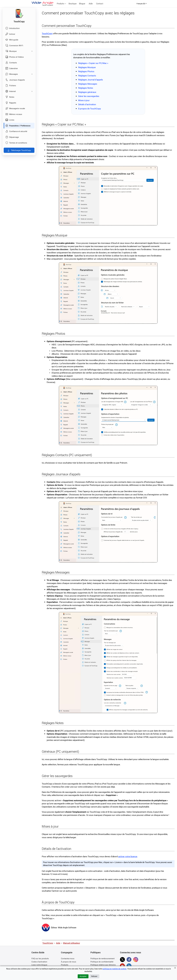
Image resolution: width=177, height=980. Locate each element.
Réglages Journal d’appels (91, 80)
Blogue (82, 4)
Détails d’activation (87, 104)
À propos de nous (69, 962)
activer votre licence (128, 856)
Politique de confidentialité (102, 962)
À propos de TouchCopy (90, 109)
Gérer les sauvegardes (89, 96)
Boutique (73, 4)
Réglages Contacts (87, 76)
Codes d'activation (39, 962)
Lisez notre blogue (39, 965)
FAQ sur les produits (40, 958)
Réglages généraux (87, 92)
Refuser (94, 976)
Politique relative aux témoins (103, 965)
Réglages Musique (87, 67)
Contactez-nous (68, 958)
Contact (100, 4)
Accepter (83, 976)
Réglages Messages (88, 84)
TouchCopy (47, 33)
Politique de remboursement (103, 958)
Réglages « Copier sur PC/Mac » (93, 63)
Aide (91, 4)
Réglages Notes (86, 88)
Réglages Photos (86, 71)
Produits (61, 4)
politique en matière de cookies (115, 969)
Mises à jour (84, 100)
